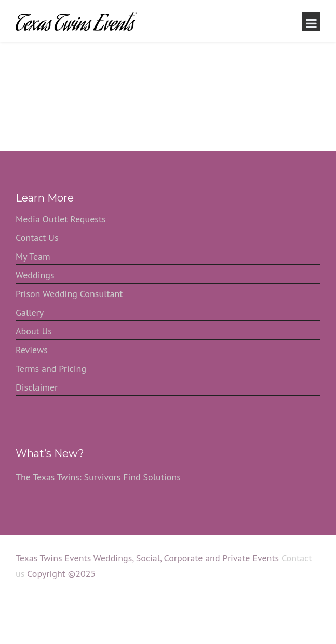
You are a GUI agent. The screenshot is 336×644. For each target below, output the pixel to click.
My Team (33, 256)
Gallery (30, 312)
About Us (34, 331)
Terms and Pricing (51, 368)
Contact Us (37, 238)
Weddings (35, 275)
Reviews (32, 350)
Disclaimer (37, 387)
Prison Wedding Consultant (69, 294)
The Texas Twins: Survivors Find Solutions (98, 477)
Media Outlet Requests (61, 219)
